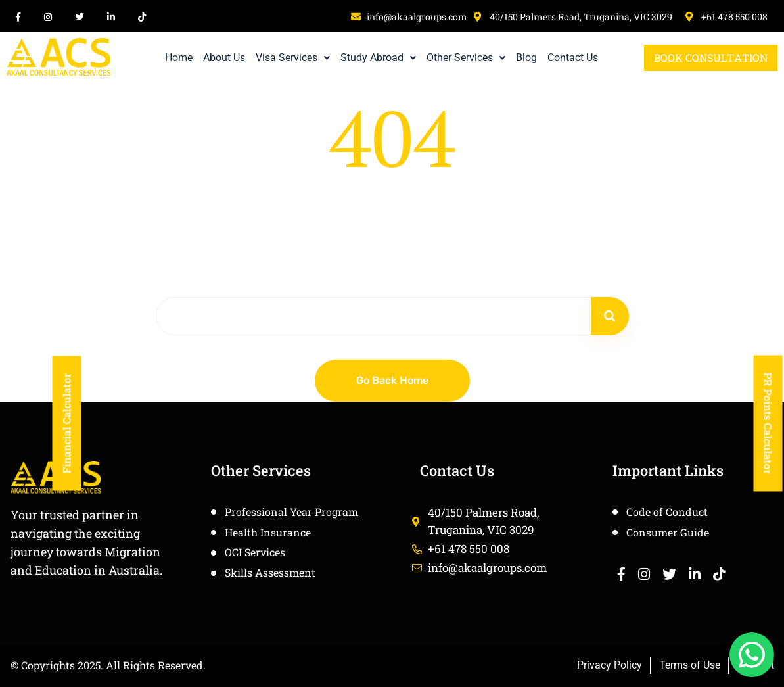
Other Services (466, 58)
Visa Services (293, 58)
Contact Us (573, 58)
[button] (293, 58)
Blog (526, 58)
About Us (224, 58)
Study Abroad (378, 58)
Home (179, 58)
